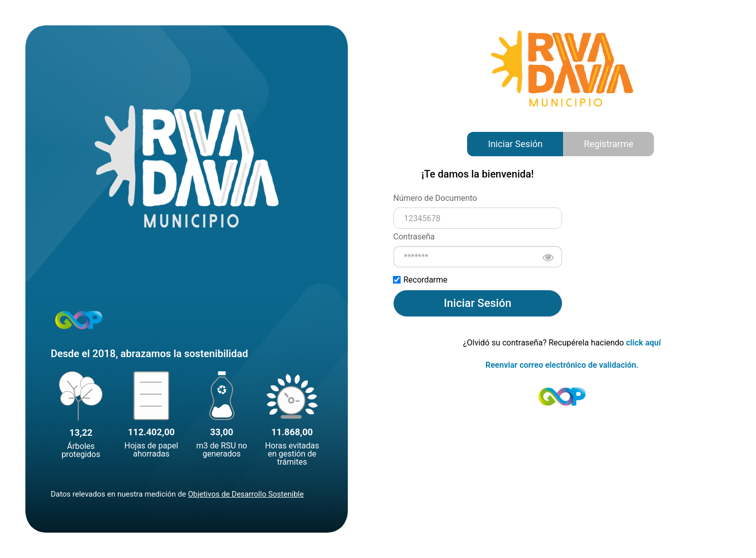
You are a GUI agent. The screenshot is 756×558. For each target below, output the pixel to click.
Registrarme (609, 144)
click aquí (644, 343)
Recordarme (421, 280)
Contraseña (414, 237)
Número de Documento (435, 198)
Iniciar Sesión (515, 144)
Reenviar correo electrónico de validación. (562, 365)
